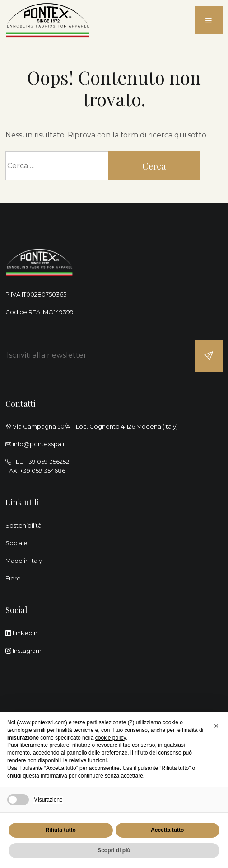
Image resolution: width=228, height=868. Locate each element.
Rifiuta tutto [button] (61, 830)
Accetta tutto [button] (167, 830)
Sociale (16, 543)
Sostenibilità (23, 525)
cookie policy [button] (111, 738)
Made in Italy (24, 561)
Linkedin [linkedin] (21, 633)
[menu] (209, 21)
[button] (216, 726)
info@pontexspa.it (40, 444)
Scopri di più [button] (114, 850)
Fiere (13, 578)
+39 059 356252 (47, 462)
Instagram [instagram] (23, 651)
